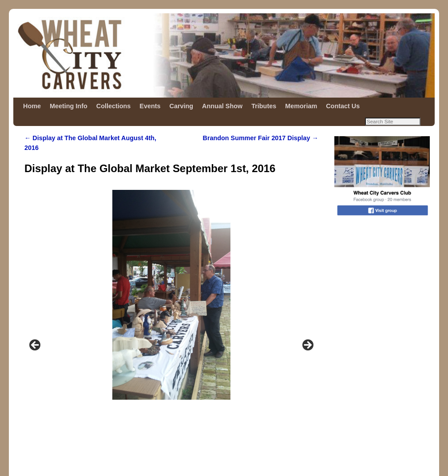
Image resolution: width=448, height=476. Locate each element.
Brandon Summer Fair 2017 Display (261, 138)
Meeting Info (69, 106)
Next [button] (307, 293)
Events (150, 106)
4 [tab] (176, 399)
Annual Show (222, 106)
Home (32, 106)
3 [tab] (166, 399)
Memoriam (301, 106)
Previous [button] (36, 293)
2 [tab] (156, 399)
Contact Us (343, 106)
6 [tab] (197, 399)
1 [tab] (146, 399)
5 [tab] (187, 399)
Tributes (264, 106)
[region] (171, 295)
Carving (182, 106)
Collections (114, 106)
